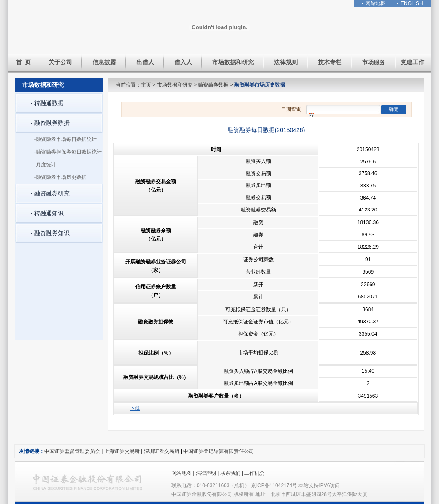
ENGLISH (412, 3)
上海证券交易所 (122, 451)
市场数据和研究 (175, 85)
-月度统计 (45, 165)
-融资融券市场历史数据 (60, 177)
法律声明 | (208, 473)
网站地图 (376, 3)
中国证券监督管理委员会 (72, 451)
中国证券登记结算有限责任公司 (219, 451)
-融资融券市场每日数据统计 (65, 139)
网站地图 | (184, 473)
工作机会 (255, 473)
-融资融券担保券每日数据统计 (68, 152)
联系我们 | (233, 473)
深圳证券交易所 (162, 451)
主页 (146, 85)
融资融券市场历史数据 (260, 85)
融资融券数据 (213, 85)
